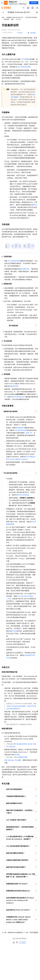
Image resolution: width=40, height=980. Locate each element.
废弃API (29, 433)
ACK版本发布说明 (24, 67)
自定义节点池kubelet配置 (17, 706)
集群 (12, 19)
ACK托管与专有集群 (31, 17)
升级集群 (20, 428)
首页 (3, 17)
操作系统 (17, 755)
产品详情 (20, 33)
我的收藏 (33, 33)
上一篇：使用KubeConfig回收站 (12, 932)
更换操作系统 (14, 386)
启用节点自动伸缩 (23, 495)
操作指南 (6, 19)
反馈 (23, 943)
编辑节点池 (13, 631)
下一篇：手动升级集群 (31, 932)
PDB (15, 184)
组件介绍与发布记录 (17, 397)
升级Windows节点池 (12, 760)
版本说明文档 (24, 269)
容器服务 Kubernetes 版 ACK (15, 17)
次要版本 (27, 59)
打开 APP (34, 3)
